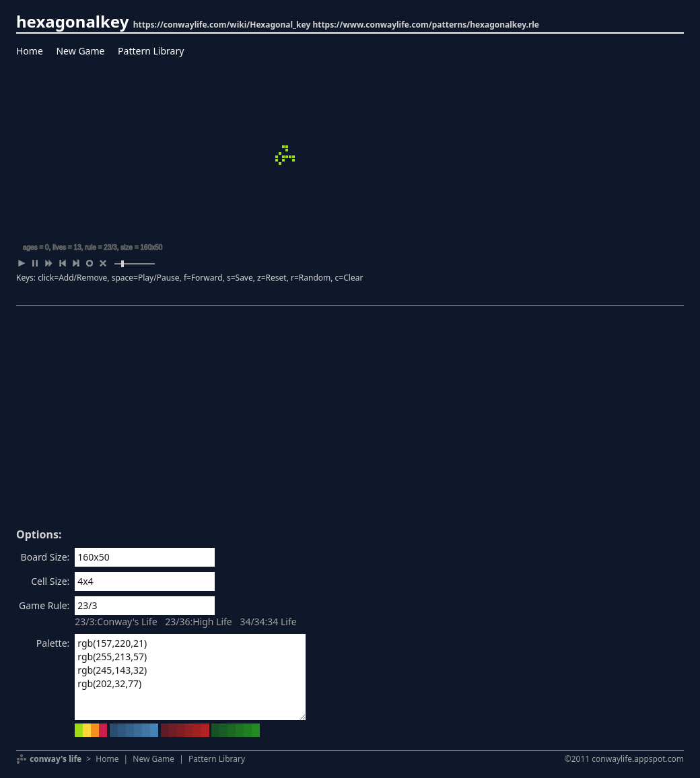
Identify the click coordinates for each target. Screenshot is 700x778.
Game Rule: (44, 605)
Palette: (53, 643)
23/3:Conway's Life (116, 622)
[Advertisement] (350, 421)
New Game (80, 51)
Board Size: (45, 557)
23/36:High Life (199, 622)
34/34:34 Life (268, 622)
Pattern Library (151, 51)
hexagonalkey (72, 21)
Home (30, 51)
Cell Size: (50, 581)
